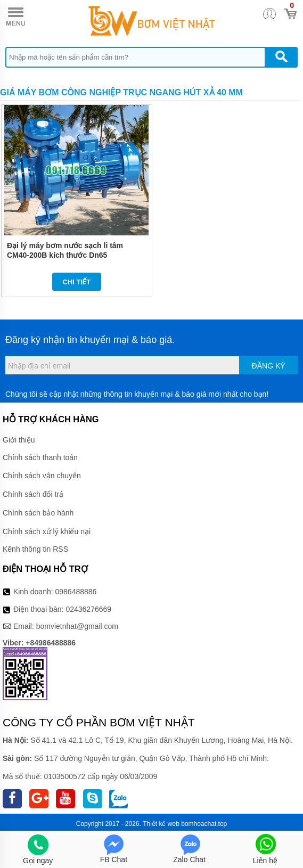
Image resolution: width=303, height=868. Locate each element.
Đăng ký (269, 366)
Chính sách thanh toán (40, 457)
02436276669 (88, 609)
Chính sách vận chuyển (42, 476)
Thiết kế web (161, 824)
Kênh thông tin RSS (35, 549)
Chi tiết (77, 282)
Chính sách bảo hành (38, 513)
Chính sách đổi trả (33, 494)
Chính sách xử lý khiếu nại (47, 531)
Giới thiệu (19, 440)
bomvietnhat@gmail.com (77, 626)
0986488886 (76, 592)
